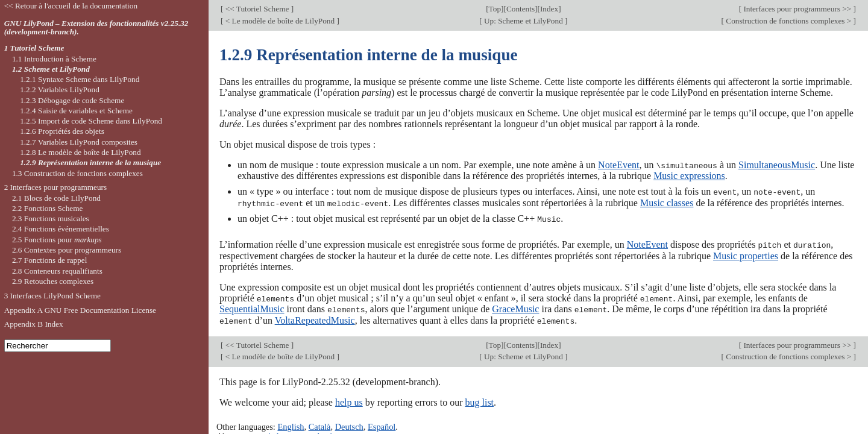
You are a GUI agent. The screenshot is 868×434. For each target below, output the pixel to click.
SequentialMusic (252, 307)
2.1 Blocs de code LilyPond (56, 198)
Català (320, 424)
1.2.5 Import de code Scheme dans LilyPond (91, 121)
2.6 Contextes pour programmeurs (67, 250)
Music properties (746, 254)
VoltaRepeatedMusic (315, 318)
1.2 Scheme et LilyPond (51, 69)
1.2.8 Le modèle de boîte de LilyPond (80, 152)
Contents (520, 9)
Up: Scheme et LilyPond (524, 21)
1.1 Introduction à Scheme (54, 59)
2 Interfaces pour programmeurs (56, 187)
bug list (479, 399)
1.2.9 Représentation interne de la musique (90, 162)
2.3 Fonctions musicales (51, 219)
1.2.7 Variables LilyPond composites (79, 142)
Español (382, 424)
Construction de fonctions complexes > (789, 21)
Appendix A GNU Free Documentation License (80, 310)
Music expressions (689, 176)
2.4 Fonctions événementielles (61, 229)
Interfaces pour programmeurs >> (797, 9)
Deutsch (349, 424)
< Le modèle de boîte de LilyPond (280, 21)
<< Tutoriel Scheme (257, 9)
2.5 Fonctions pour (57, 240)
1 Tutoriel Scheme (34, 48)
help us (349, 399)
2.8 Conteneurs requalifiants (57, 271)
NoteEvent (618, 165)
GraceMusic (515, 307)
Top (495, 9)
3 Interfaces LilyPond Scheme (52, 296)
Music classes (667, 202)
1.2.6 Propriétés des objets (62, 131)
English (291, 424)
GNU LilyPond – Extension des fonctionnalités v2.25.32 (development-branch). (96, 28)
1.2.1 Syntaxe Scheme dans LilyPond (80, 79)
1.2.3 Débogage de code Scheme (72, 100)
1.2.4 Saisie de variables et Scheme (76, 111)
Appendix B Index (34, 324)
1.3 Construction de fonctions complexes (77, 173)
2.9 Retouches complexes (53, 281)
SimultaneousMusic (777, 165)
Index (549, 9)
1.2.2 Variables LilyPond (60, 90)
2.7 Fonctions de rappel (50, 260)
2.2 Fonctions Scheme (48, 208)
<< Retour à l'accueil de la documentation (71, 6)
